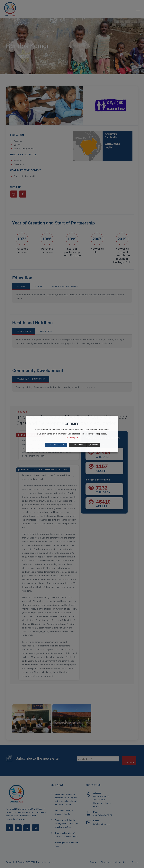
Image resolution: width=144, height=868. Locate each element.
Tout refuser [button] (78, 445)
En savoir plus (72, 438)
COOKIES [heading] (72, 424)
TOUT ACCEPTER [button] (56, 445)
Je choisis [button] (94, 445)
